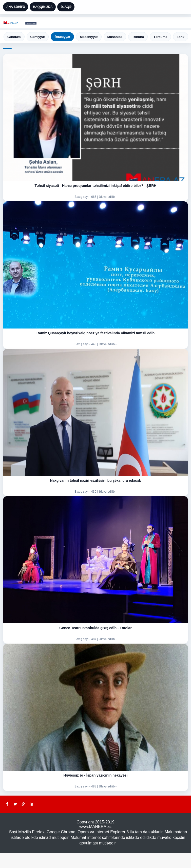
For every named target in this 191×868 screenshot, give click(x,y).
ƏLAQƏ (66, 7)
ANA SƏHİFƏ (16, 7)
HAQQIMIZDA (43, 7)
